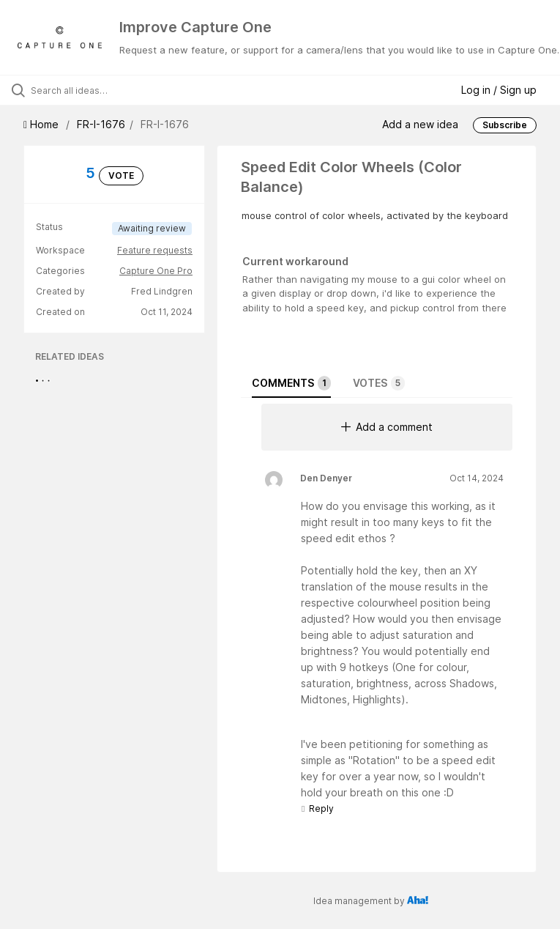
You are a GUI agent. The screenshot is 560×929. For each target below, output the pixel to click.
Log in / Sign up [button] (499, 90)
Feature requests (155, 250)
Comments (291, 383)
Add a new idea (420, 124)
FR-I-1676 (101, 124)
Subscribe (505, 125)
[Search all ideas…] (99, 90)
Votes (379, 383)
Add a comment (387, 427)
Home (42, 124)
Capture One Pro (156, 271)
